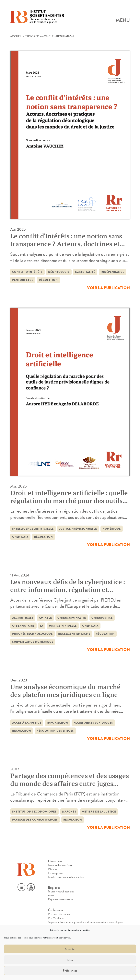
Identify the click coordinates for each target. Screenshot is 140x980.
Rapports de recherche (61, 899)
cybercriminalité (72, 618)
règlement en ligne (74, 634)
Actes (51, 896)
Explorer (32, 36)
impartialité (85, 272)
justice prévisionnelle (78, 529)
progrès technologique (32, 634)
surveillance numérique (33, 642)
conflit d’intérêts (27, 272)
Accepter (70, 949)
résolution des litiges (55, 731)
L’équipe (52, 869)
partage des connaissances (35, 820)
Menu (123, 20)
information (58, 723)
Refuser (70, 960)
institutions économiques (34, 812)
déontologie (59, 272)
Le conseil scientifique (60, 865)
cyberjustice (102, 618)
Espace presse (56, 873)
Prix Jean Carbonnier (60, 914)
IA (42, 626)
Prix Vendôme (56, 918)
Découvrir (55, 861)
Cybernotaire (23, 626)
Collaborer (56, 910)
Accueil (16, 36)
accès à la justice (27, 723)
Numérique (112, 529)
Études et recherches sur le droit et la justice (47, 17)
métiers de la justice (99, 812)
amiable (45, 618)
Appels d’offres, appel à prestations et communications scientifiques (85, 922)
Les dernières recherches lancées (66, 877)
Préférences (70, 971)
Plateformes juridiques (93, 723)
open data (20, 537)
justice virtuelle (63, 626)
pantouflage (23, 280)
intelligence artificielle (33, 529)
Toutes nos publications (61, 892)
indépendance (112, 272)
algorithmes (23, 618)
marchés (69, 812)
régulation (48, 280)
